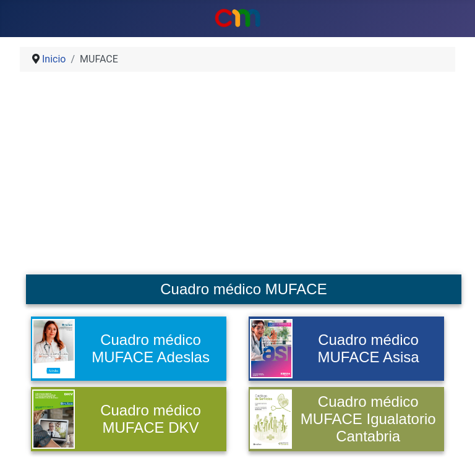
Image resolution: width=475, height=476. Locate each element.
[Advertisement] (237, 178)
